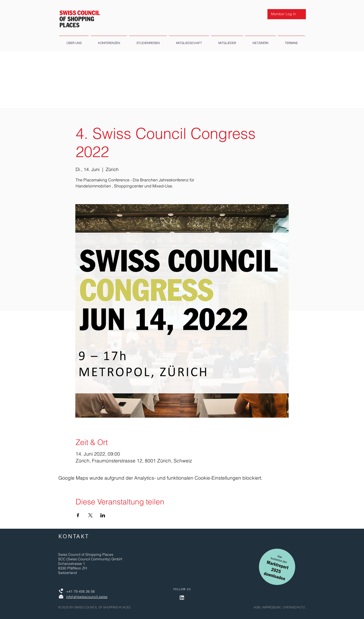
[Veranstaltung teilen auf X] (90, 515)
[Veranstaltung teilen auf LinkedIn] (103, 515)
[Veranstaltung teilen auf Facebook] (78, 515)
